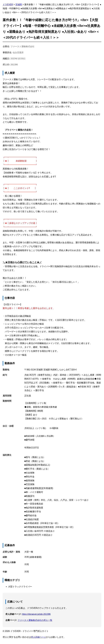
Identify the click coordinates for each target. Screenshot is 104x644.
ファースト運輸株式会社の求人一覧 (35, 620)
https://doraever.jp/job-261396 (36, 614)
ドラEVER (8, 5)
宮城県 (19, 5)
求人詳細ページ (38, 637)
